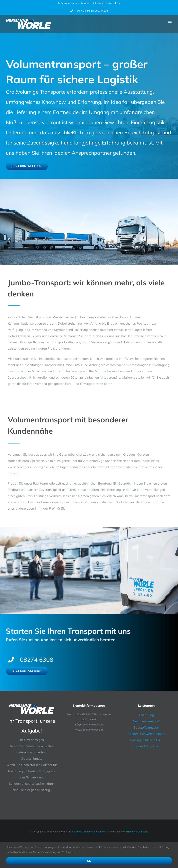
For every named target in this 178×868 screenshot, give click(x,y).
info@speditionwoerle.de (107, 3)
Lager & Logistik (146, 746)
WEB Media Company (136, 832)
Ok (89, 861)
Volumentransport (146, 721)
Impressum (75, 832)
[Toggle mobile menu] (170, 21)
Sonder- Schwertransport (146, 734)
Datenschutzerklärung (94, 832)
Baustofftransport (146, 727)
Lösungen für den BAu (146, 740)
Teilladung (146, 715)
